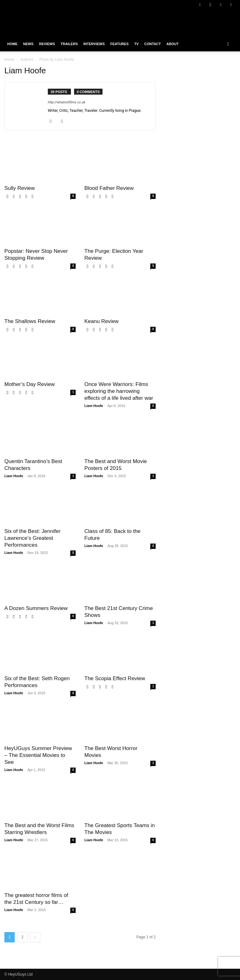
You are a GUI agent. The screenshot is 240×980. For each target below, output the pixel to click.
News (28, 44)
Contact (153, 44)
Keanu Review (102, 321)
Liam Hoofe (94, 406)
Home (12, 44)
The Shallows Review (30, 321)
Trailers (69, 44)
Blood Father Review (109, 188)
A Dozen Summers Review (36, 608)
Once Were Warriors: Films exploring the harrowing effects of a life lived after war (119, 391)
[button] (228, 44)
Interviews (94, 44)
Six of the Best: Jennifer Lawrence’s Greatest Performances (32, 538)
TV (136, 44)
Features (119, 44)
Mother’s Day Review (30, 384)
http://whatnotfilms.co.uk (67, 102)
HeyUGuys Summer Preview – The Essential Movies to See (38, 755)
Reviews (47, 44)
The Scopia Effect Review (115, 678)
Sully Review (20, 188)
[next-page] (35, 937)
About (173, 44)
